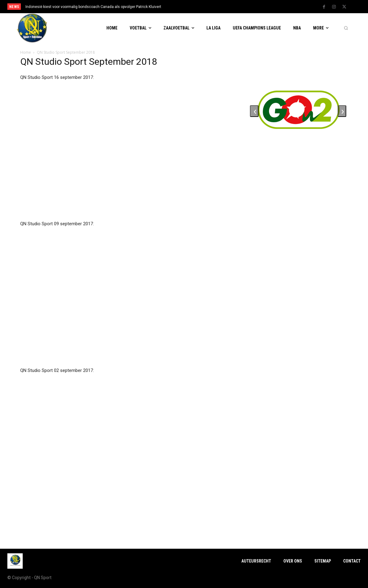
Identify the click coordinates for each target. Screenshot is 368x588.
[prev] (194, 7)
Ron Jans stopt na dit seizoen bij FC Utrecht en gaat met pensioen (82, 7)
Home (26, 52)
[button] (346, 28)
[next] (203, 7)
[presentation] (254, 111)
